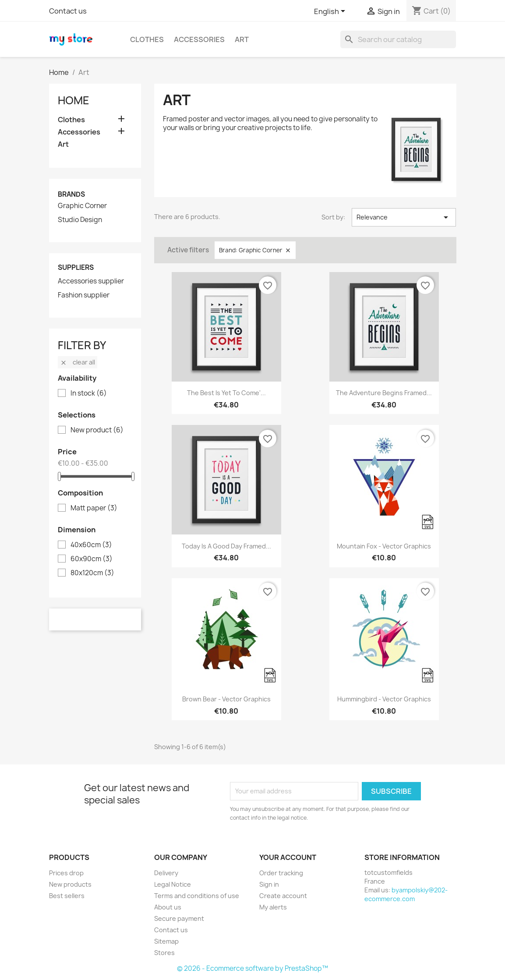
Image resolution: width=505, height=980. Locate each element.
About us (168, 907)
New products (70, 884)
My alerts (273, 907)
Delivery (166, 873)
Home (74, 100)
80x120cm (92, 573)
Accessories (199, 39)
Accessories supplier (91, 281)
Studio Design (80, 220)
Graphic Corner (82, 206)
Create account (283, 896)
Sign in (269, 884)
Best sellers (67, 896)
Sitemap (166, 941)
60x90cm (92, 559)
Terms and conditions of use (197, 896)
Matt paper (94, 508)
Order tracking (281, 873)
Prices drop (66, 873)
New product (97, 430)
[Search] (398, 39)
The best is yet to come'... (226, 393)
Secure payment (179, 918)
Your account (288, 857)
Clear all (78, 362)
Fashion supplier (84, 295)
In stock (89, 393)
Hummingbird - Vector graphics (384, 699)
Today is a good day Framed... (226, 546)
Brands (71, 194)
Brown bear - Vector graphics (226, 699)
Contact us (68, 11)
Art (242, 39)
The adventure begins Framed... (384, 393)
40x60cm (91, 545)
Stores (164, 953)
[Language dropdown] (331, 12)
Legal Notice (173, 884)
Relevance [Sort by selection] (404, 217)
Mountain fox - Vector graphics (384, 546)
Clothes (147, 39)
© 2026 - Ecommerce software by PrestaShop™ (252, 968)
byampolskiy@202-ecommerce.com (406, 894)
